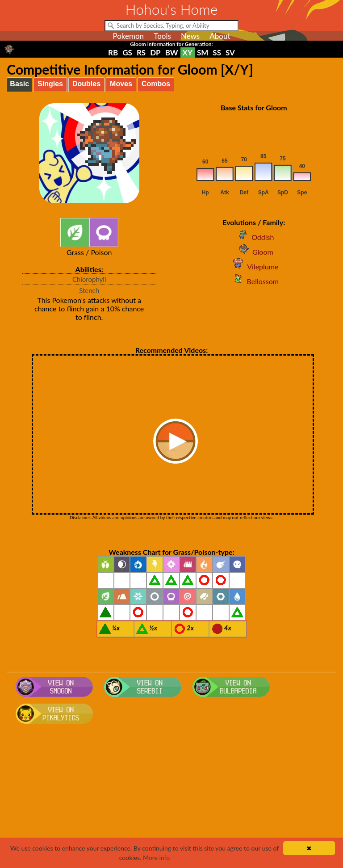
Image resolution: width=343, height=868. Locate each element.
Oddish (254, 237)
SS (217, 52)
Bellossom (254, 281)
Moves (121, 84)
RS (141, 52)
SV (230, 52)
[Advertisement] (172, 799)
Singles (50, 84)
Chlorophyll (89, 279)
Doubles (86, 84)
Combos (156, 84)
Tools (162, 36)
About (220, 36)
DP (155, 52)
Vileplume (254, 266)
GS (127, 52)
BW (172, 52)
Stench (89, 290)
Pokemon (128, 36)
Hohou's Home (172, 9)
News (190, 36)
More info (156, 858)
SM (203, 52)
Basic (19, 84)
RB (113, 52)
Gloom (254, 252)
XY (188, 52)
